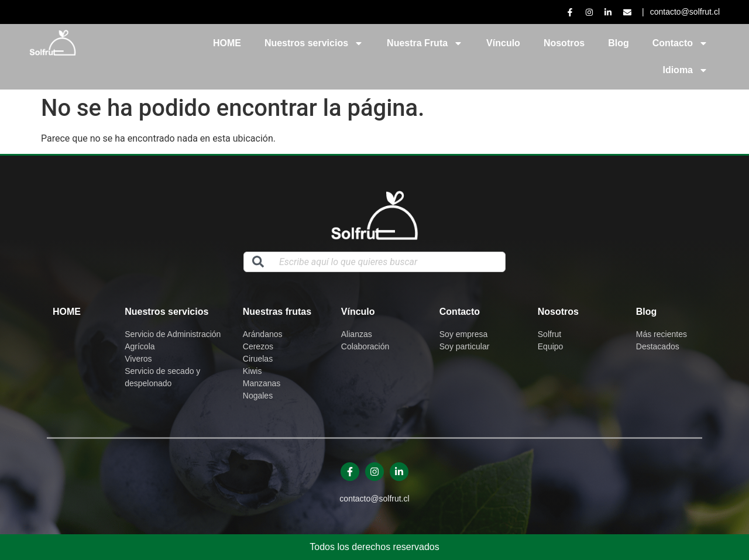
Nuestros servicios (314, 43)
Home (67, 312)
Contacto (680, 43)
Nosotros (564, 43)
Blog (619, 43)
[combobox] (374, 262)
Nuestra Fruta (425, 43)
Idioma (685, 70)
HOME (227, 43)
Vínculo (503, 43)
